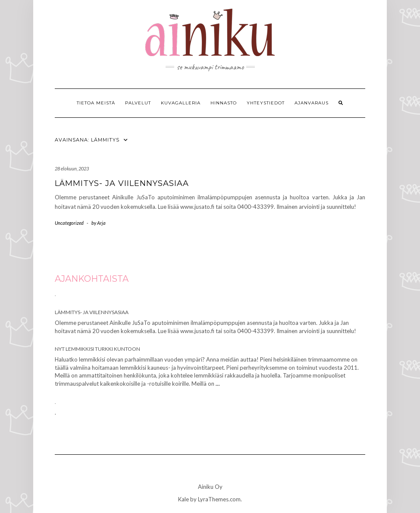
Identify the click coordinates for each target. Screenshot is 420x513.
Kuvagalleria (181, 103)
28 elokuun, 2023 (72, 168)
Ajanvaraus (312, 103)
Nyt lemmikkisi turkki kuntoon (97, 349)
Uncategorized (69, 223)
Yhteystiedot (266, 103)
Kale (183, 499)
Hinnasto (224, 103)
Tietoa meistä (96, 103)
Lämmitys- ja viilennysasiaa (122, 183)
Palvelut (138, 103)
